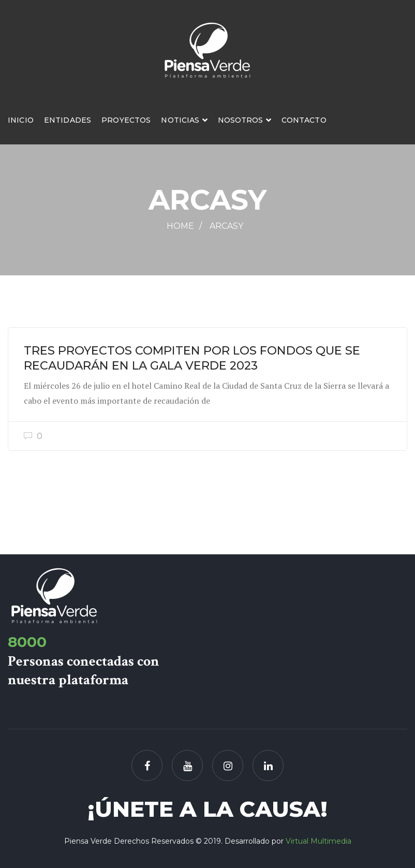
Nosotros (241, 120)
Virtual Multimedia (318, 841)
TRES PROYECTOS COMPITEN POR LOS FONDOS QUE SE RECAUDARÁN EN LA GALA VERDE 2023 (192, 358)
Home (180, 226)
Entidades (68, 120)
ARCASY (226, 226)
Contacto (304, 120)
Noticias (180, 120)
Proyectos (126, 120)
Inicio (21, 120)
